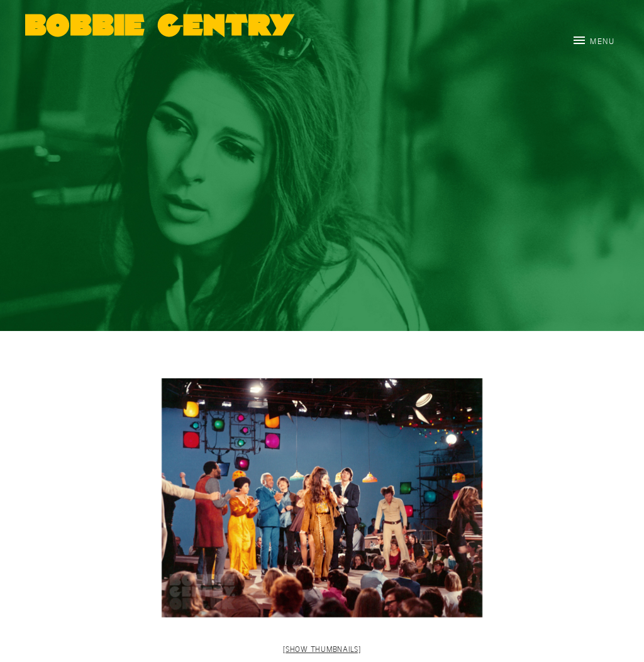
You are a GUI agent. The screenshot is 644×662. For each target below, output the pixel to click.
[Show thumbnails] (322, 649)
